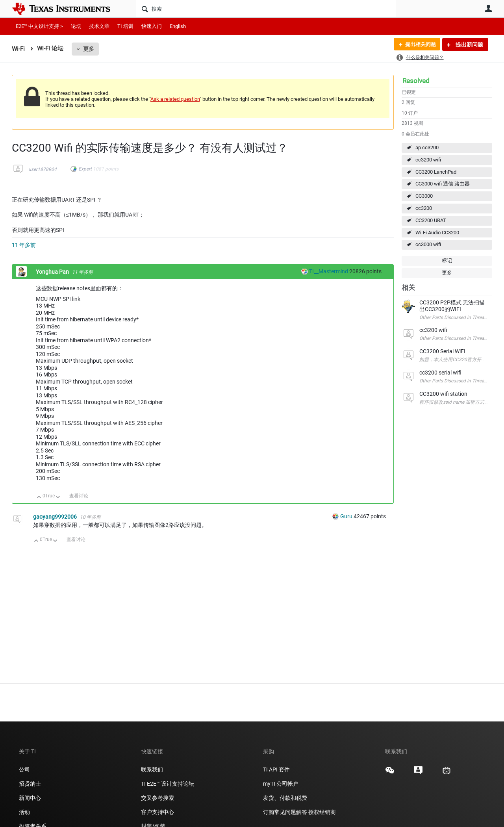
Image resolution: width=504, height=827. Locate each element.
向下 (58, 498)
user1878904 (43, 169)
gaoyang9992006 (56, 517)
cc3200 (424, 208)
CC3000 (424, 196)
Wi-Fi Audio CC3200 (437, 233)
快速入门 (152, 26)
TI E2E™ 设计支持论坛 (168, 784)
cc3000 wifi (428, 244)
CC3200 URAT (431, 220)
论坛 (76, 26)
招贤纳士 (30, 784)
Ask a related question (175, 99)
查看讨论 (79, 496)
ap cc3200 (427, 147)
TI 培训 (125, 26)
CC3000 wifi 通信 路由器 (443, 184)
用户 (488, 8)
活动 (24, 812)
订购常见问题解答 (285, 812)
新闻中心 (30, 798)
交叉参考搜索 (157, 798)
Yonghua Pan (53, 272)
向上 (39, 498)
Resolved (416, 81)
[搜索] (266, 9)
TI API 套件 (276, 770)
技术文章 (99, 26)
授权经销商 (322, 812)
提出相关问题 (419, 45)
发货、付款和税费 (285, 798)
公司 (24, 770)
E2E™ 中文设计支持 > (39, 26)
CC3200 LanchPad (436, 172)
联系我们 (152, 770)
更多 (89, 49)
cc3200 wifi (428, 160)
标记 (447, 261)
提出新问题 (469, 45)
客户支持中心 (157, 812)
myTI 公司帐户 (281, 784)
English (178, 26)
